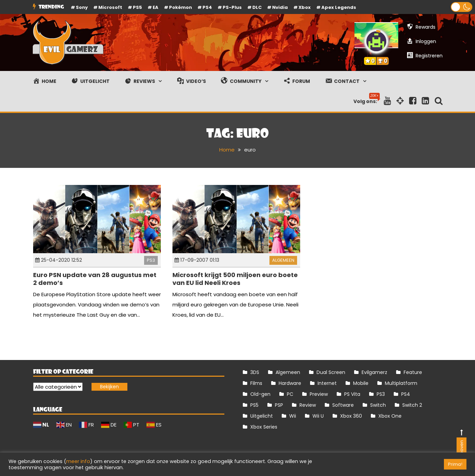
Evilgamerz (374, 372)
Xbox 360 (351, 416)
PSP (279, 405)
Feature (413, 372)
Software (343, 405)
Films (256, 383)
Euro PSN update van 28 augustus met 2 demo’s (95, 279)
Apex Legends (339, 7)
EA (156, 7)
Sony (82, 7)
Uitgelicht (262, 416)
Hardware (290, 383)
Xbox (305, 7)
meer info (78, 461)
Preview (319, 394)
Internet (327, 383)
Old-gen (260, 394)
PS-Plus (232, 7)
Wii (293, 416)
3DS (255, 372)
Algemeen (283, 260)
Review (308, 405)
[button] (462, 7)
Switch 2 (412, 405)
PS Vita (352, 394)
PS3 (151, 260)
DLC (257, 7)
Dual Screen (331, 372)
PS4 (207, 7)
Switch (378, 405)
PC (290, 394)
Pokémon (180, 7)
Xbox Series (264, 427)
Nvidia (280, 7)
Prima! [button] (455, 464)
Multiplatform (401, 383)
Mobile (361, 383)
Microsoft (110, 7)
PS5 (137, 7)
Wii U (318, 416)
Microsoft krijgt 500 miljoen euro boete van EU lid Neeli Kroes (235, 279)
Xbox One (390, 416)
